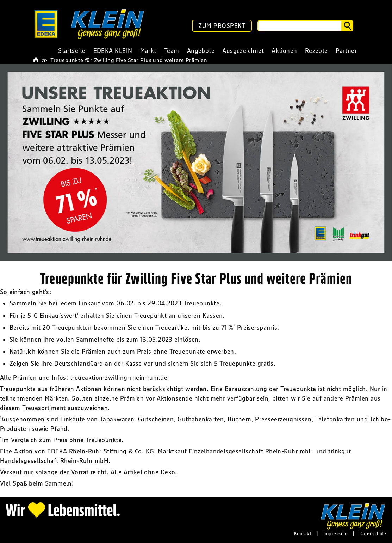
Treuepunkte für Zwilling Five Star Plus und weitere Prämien (129, 60)
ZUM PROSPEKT (222, 26)
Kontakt (303, 533)
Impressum (335, 533)
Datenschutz (373, 533)
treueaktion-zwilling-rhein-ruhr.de (119, 378)
